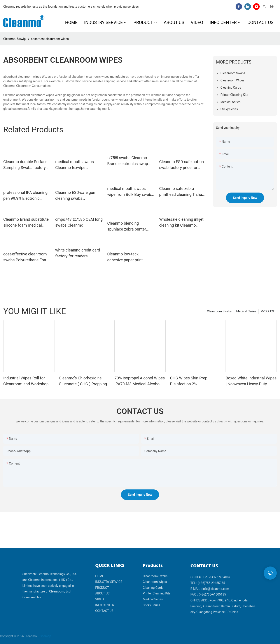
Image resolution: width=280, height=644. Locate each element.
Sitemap (45, 636)
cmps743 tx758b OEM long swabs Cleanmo (79, 222)
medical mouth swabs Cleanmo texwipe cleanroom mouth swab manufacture (76, 165)
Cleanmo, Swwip (14, 39)
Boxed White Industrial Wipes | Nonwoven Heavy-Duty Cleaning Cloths (251, 381)
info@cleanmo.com (216, 589)
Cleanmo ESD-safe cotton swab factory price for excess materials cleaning (182, 165)
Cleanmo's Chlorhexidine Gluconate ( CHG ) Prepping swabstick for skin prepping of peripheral (83, 381)
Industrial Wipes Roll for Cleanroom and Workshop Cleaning (26, 381)
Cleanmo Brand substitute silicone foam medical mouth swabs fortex (26, 223)
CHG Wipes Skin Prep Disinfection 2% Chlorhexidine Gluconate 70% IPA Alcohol (195, 381)
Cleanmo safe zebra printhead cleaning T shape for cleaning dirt (183, 192)
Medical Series (246, 311)
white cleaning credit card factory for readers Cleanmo (78, 253)
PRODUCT (268, 311)
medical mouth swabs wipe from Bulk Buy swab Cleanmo (129, 192)
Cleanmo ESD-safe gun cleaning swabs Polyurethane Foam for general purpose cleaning (77, 196)
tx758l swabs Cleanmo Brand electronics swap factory (128, 161)
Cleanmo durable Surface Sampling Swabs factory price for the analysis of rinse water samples (25, 165)
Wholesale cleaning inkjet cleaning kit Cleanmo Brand (181, 223)
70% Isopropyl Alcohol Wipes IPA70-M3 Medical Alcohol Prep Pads (140, 381)
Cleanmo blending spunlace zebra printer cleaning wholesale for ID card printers (129, 226)
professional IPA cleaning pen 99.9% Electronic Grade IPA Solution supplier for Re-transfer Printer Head (25, 196)
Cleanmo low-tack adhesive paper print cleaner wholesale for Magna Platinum (126, 257)
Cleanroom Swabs (219, 311)
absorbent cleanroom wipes (50, 39)
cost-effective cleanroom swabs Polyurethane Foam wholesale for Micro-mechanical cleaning (26, 257)
